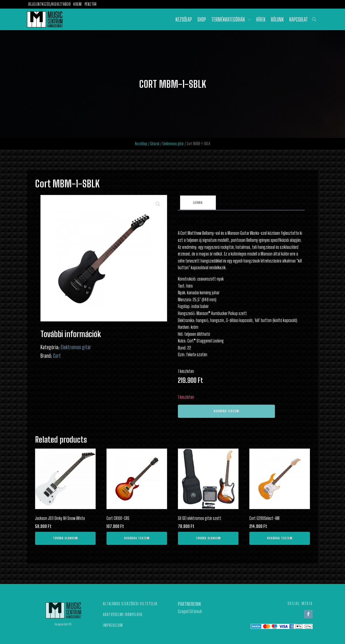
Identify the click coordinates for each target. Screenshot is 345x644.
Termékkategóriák (231, 19)
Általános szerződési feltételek (130, 603)
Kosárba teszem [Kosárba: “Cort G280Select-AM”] (280, 537)
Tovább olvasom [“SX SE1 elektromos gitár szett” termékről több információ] (208, 537)
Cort (57, 356)
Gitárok (155, 144)
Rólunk (277, 19)
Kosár (78, 4)
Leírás (199, 202)
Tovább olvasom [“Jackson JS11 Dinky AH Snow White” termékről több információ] (65, 537)
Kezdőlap (184, 19)
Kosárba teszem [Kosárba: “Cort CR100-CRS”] (137, 537)
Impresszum (113, 624)
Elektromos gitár (173, 144)
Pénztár (91, 4)
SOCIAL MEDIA (300, 602)
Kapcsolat (299, 19)
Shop (202, 19)
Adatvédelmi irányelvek (123, 613)
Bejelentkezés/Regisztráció (49, 4)
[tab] (199, 202)
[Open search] (314, 19)
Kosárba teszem (226, 410)
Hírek (261, 19)
